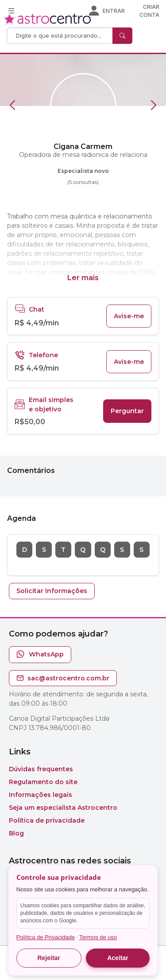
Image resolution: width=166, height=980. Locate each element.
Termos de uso (98, 937)
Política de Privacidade (46, 937)
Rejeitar (48, 958)
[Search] (61, 36)
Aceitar (118, 958)
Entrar (114, 11)
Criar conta (149, 11)
